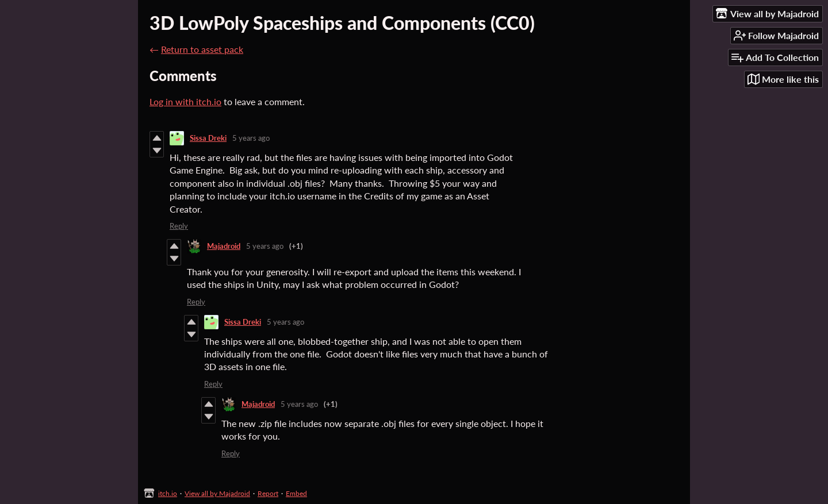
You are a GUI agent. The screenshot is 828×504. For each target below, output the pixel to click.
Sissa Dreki (208, 138)
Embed (296, 493)
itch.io (168, 493)
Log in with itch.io (185, 101)
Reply (179, 226)
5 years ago (251, 138)
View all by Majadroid (217, 493)
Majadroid (224, 246)
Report (268, 493)
